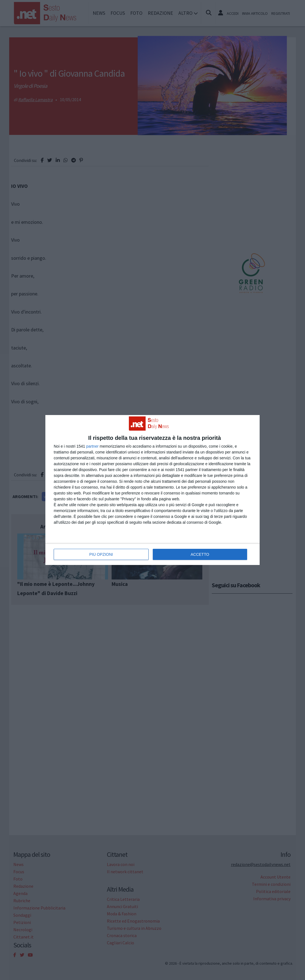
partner (92, 446)
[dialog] (152, 490)
